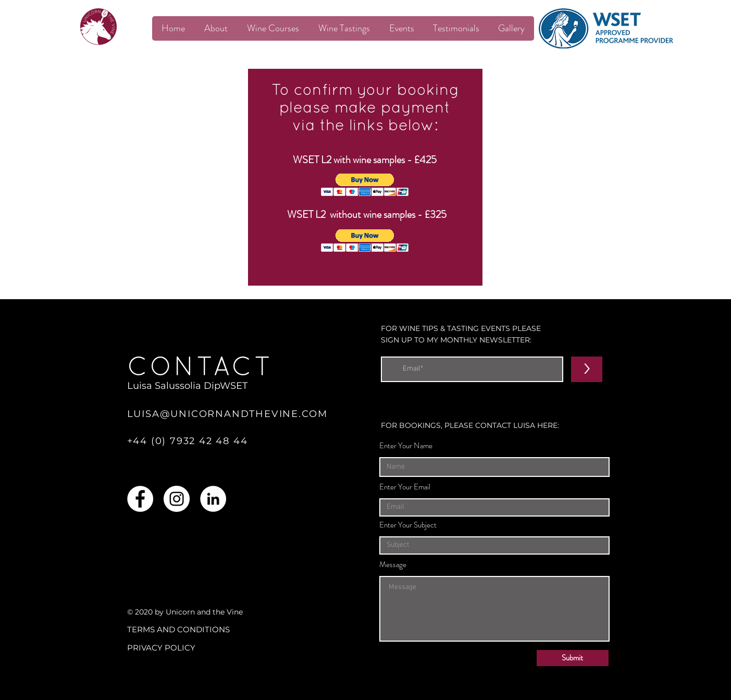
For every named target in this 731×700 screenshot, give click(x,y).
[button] (365, 185)
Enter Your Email (405, 487)
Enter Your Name (406, 446)
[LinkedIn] (213, 499)
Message (393, 565)
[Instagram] (177, 499)
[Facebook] (140, 499)
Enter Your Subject (408, 525)
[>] (587, 369)
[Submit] (573, 658)
